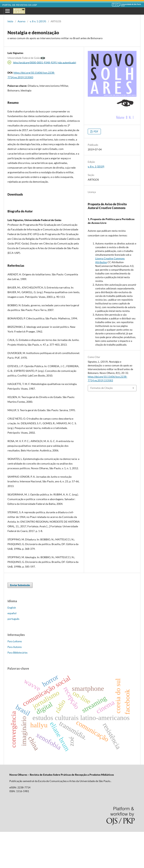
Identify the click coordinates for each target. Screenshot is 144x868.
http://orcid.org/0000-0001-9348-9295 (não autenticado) (45, 62)
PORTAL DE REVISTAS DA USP (20, 5)
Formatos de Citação (102, 388)
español (12, 649)
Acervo (21, 21)
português (13, 655)
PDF (96, 131)
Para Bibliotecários (18, 689)
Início (10, 21)
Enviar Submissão (20, 621)
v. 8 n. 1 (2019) (38, 21)
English (12, 644)
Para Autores (15, 683)
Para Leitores (15, 678)
